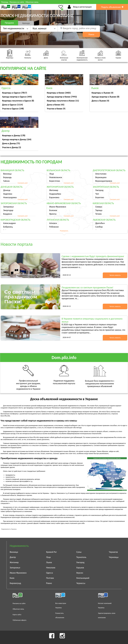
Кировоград (15, 583)
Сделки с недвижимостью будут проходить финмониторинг (93, 256)
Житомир (54, 190)
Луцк (52, 174)
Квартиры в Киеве (59, 93)
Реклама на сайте (17, 2)
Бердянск (8, 214)
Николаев (51, 568)
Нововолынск (56, 177)
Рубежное (54, 227)
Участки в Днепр (12, 147)
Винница (7, 174)
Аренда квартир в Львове (105, 97)
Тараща (99, 210)
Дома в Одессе (12, 105)
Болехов (53, 210)
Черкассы (81, 583)
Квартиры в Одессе (15, 93)
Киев (12, 578)
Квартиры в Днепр (14, 135)
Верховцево (101, 177)
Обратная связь (32, 2)
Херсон (80, 573)
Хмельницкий (83, 578)
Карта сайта (17, 615)
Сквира (99, 207)
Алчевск (53, 223)
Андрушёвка (55, 194)
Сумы (79, 552)
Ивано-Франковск (58, 207)
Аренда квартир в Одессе (17, 97)
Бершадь (7, 177)
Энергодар (8, 210)
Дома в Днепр (11, 143)
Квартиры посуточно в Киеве (63, 101)
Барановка (54, 197)
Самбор (99, 227)
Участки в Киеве (56, 109)
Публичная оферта (19, 620)
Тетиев (98, 214)
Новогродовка (10, 197)
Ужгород (99, 190)
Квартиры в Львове (102, 93)
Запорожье (8, 207)
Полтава (50, 578)
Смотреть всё (23, 183)
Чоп (97, 194)
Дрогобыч (100, 223)
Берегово (100, 197)
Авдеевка (8, 194)
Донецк (7, 190)
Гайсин (6, 181)
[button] (44, 28)
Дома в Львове (100, 101)
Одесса (50, 573)
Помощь (5, 2)
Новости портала (17, 244)
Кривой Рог (51, 552)
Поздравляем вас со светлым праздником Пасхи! (87, 287)
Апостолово (101, 174)
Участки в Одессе (13, 109)
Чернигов (113, 552)
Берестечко (55, 181)
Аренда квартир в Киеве (62, 97)
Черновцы (114, 557)
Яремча (53, 214)
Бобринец (8, 227)
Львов (49, 562)
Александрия (9, 223)
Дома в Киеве (56, 105)
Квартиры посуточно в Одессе (18, 101)
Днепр (13, 557)
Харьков (80, 568)
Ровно (49, 583)
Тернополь (81, 557)
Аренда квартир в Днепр (17, 139)
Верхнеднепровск (104, 181)
